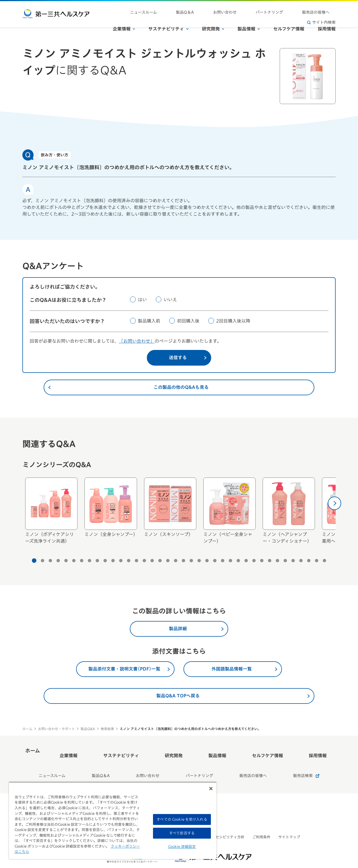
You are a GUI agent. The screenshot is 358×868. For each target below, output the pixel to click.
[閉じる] (211, 789)
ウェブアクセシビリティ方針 (221, 821)
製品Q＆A (193, 8)
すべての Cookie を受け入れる (182, 819)
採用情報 (327, 19)
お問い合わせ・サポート (56, 729)
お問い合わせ (220, 8)
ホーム (27, 729)
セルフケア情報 (289, 19)
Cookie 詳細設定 (182, 847)
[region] (113, 820)
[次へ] (335, 503)
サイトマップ (289, 821)
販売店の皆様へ (287, 8)
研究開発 (213, 19)
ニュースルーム (164, 8)
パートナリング (253, 8)
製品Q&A (88, 729)
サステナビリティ (168, 19)
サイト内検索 (321, 8)
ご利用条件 (261, 821)
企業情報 (124, 19)
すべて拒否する (182, 833)
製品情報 (249, 19)
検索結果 (107, 729)
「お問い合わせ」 (137, 341)
